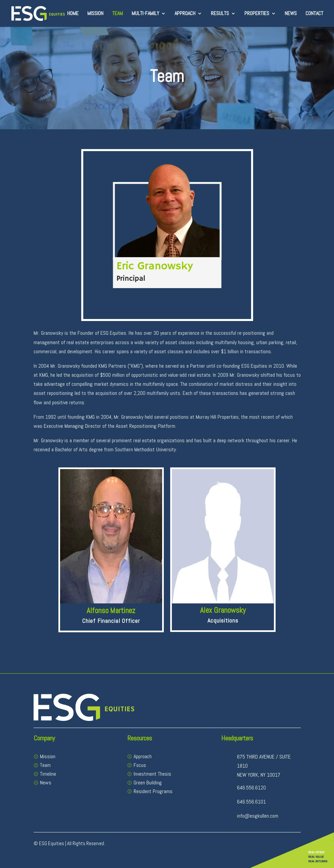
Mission (95, 14)
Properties (257, 14)
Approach (185, 14)
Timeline (48, 774)
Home (73, 14)
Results (220, 14)
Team (117, 14)
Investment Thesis (152, 774)
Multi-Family (145, 14)
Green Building (148, 783)
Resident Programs (153, 791)
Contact (314, 14)
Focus (140, 765)
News (291, 14)
